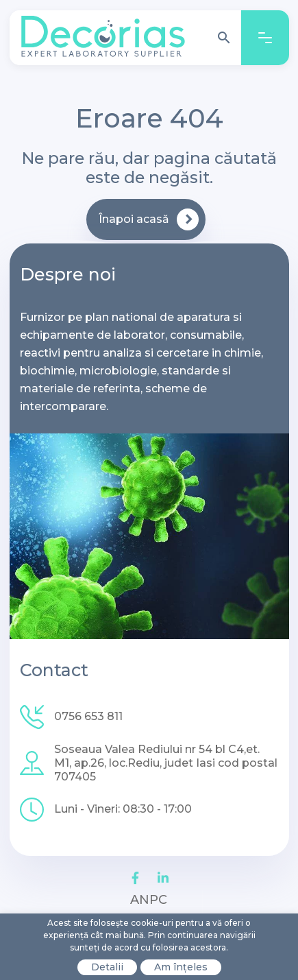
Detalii (107, 967)
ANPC (149, 900)
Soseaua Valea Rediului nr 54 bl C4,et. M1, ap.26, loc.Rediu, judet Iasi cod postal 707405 (166, 763)
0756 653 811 (88, 716)
